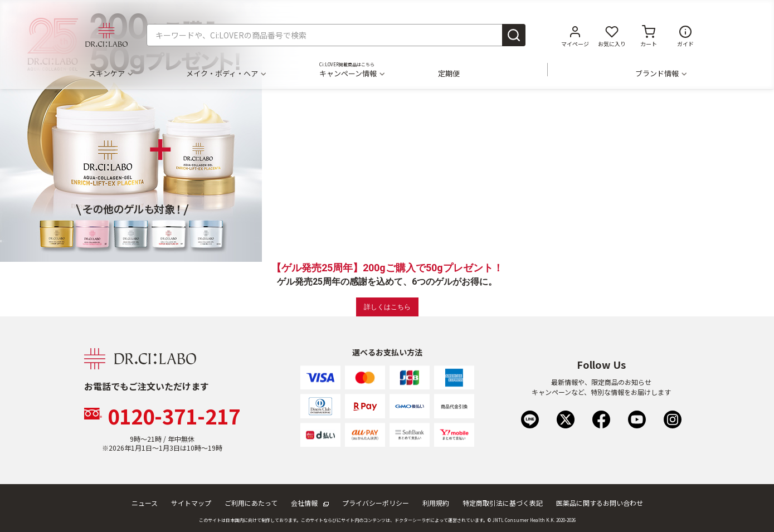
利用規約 (436, 503)
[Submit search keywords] (514, 35)
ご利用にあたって (251, 503)
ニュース (145, 503)
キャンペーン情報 (352, 74)
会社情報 (310, 503)
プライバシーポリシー (376, 503)
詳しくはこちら (387, 307)
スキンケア (110, 74)
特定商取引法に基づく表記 (503, 503)
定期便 (449, 74)
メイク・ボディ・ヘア (226, 74)
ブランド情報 (661, 74)
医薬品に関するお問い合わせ (600, 503)
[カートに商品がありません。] (649, 35)
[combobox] (336, 35)
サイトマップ (191, 503)
